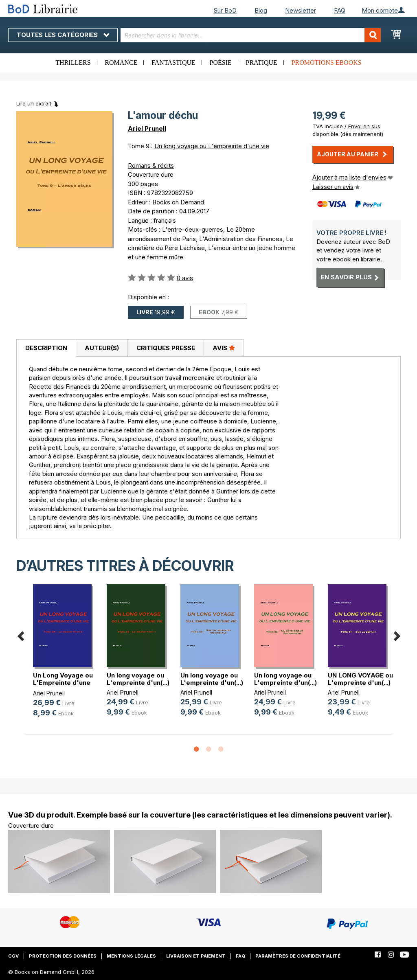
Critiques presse (166, 348)
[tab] (46, 348)
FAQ (340, 10)
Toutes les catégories (63, 35)
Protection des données (63, 956)
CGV (13, 956)
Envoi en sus (364, 126)
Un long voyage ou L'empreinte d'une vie (212, 146)
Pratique (262, 62)
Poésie (221, 62)
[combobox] (251, 35)
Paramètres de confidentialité (298, 956)
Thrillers (73, 62)
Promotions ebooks (327, 62)
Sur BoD (225, 10)
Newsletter (301, 10)
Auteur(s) (102, 348)
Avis (224, 348)
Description (46, 348)
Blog (261, 10)
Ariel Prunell (147, 128)
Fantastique (173, 62)
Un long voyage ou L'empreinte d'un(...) (138, 679)
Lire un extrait (34, 103)
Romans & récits (151, 166)
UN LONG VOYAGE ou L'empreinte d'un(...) (360, 679)
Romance (121, 62)
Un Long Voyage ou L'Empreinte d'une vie (63, 683)
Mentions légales (131, 956)
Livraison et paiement (196, 956)
